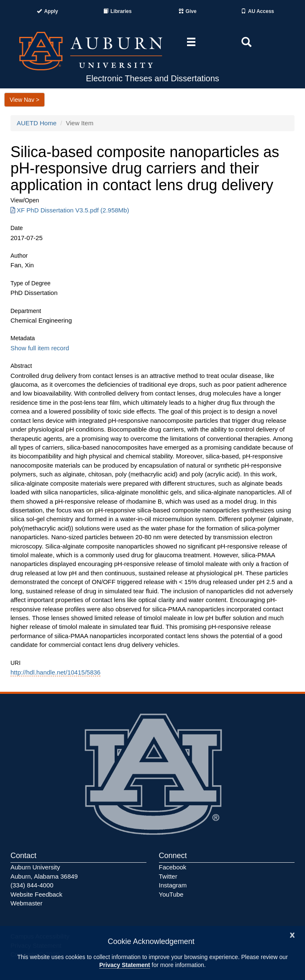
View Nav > (24, 100)
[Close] (292, 934)
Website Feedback (36, 894)
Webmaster (26, 903)
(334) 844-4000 (32, 885)
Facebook (173, 867)
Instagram (173, 885)
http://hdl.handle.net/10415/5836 (55, 672)
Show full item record (40, 348)
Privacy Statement (124, 965)
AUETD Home (37, 123)
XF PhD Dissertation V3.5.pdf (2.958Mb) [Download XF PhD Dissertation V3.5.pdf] (70, 210)
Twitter (168, 876)
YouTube (171, 894)
